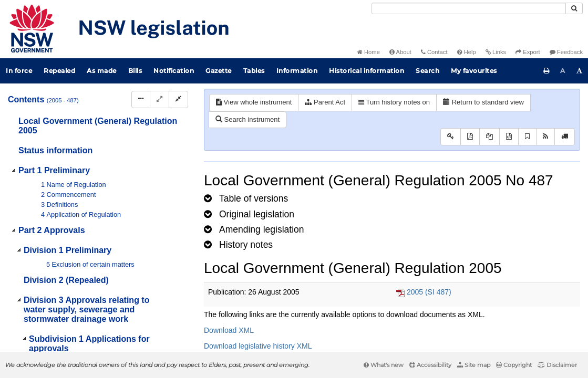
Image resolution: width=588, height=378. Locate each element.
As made (102, 71)
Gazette (219, 71)
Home (369, 52)
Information (297, 71)
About (400, 52)
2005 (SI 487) (429, 292)
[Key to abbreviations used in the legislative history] (451, 137)
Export (528, 52)
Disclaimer (557, 365)
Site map (474, 365)
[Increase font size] (580, 71)
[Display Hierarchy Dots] (141, 99)
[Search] (469, 8)
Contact (434, 52)
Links (496, 52)
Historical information (367, 71)
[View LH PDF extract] (489, 137)
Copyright (514, 365)
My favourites (474, 71)
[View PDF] (470, 137)
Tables (254, 71)
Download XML (229, 330)
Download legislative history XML (258, 346)
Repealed (59, 71)
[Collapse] (178, 99)
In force (19, 71)
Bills (135, 71)
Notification (174, 71)
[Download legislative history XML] (509, 137)
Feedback (566, 52)
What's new (384, 365)
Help (467, 52)
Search (427, 71)
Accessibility (430, 365)
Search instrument (247, 119)
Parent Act (325, 102)
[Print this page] (546, 71)
